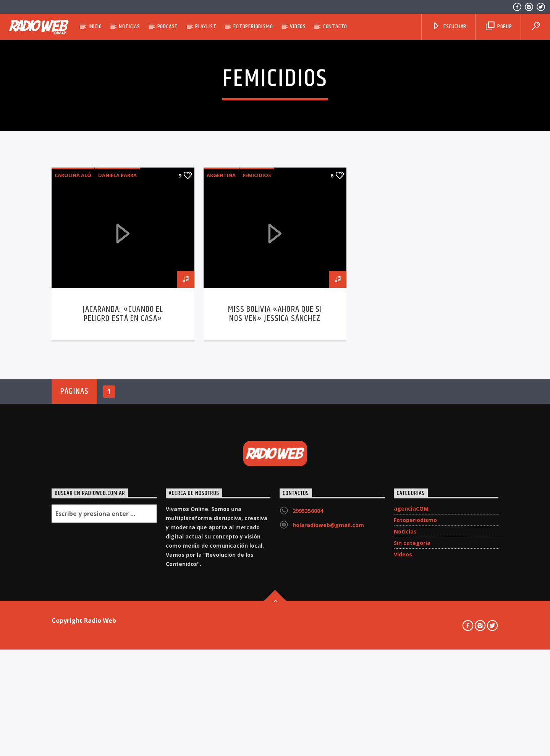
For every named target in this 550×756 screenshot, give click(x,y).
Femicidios (257, 378)
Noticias (129, 27)
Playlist (206, 27)
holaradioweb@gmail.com (328, 728)
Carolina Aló (73, 378)
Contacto (335, 27)
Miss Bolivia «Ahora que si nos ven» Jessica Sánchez (275, 517)
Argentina (221, 378)
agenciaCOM (411, 712)
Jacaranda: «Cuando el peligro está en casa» (123, 517)
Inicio (95, 27)
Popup (499, 27)
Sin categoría (412, 746)
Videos (298, 27)
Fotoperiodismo (253, 27)
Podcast (168, 27)
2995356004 (308, 714)
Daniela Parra (117, 378)
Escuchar (449, 27)
